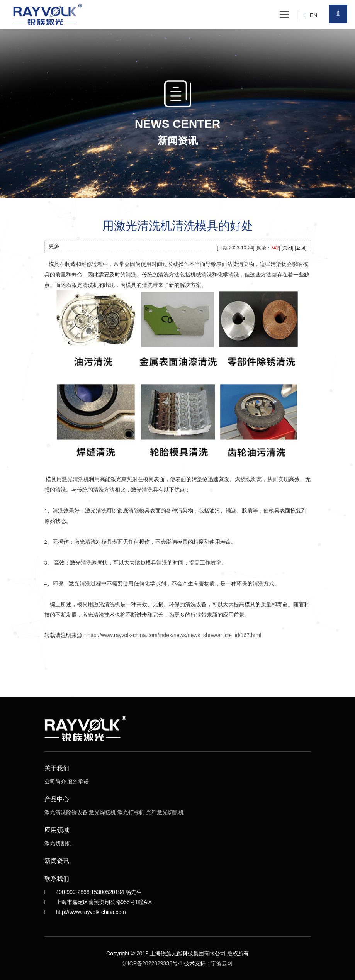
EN (313, 15)
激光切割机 (58, 843)
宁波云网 (222, 963)
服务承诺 (78, 782)
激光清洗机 (75, 479)
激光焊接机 (102, 812)
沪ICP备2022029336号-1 (153, 963)
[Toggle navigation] (284, 15)
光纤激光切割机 (165, 812)
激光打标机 (131, 812)
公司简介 (55, 782)
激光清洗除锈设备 (66, 812)
